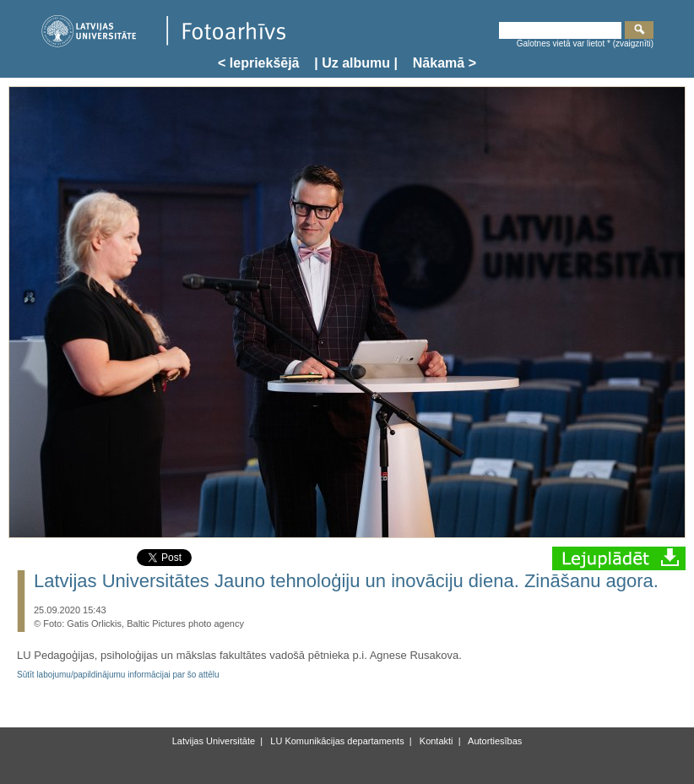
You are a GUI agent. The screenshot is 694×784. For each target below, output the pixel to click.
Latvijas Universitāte (214, 741)
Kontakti (435, 741)
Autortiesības (494, 741)
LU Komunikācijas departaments (336, 741)
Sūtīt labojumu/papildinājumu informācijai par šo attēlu (118, 675)
